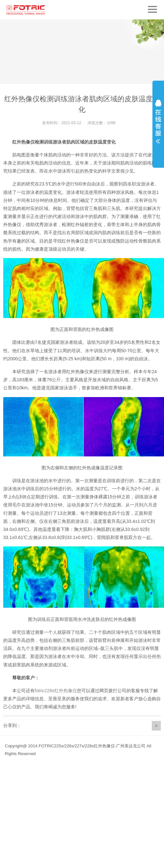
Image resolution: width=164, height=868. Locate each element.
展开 (158, 122)
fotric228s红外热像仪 (56, 691)
